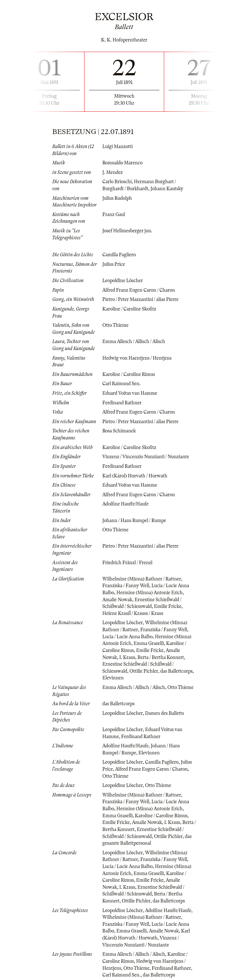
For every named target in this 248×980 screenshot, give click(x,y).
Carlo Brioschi (117, 182)
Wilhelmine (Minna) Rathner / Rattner (142, 579)
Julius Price (114, 264)
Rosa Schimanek (119, 431)
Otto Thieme (115, 325)
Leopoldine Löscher (123, 281)
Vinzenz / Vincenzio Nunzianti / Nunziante (146, 457)
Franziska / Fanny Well (126, 586)
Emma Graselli (149, 643)
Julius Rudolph (117, 198)
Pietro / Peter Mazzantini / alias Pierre (140, 299)
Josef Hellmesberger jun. (127, 231)
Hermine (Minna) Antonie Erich (150, 593)
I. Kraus (127, 657)
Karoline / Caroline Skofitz (129, 309)
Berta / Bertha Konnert (161, 657)
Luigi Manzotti (117, 146)
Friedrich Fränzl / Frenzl (127, 563)
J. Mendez (113, 172)
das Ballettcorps (176, 671)
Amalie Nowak (117, 600)
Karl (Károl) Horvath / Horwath (135, 476)
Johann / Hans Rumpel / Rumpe (134, 520)
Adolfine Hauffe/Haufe (125, 504)
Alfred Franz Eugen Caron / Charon (139, 290)
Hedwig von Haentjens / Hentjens (137, 358)
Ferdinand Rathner (122, 403)
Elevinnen (113, 678)
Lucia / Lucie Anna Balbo (128, 637)
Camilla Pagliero (119, 255)
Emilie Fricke (168, 606)
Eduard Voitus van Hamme (130, 393)
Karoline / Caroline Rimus (129, 374)
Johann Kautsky (167, 189)
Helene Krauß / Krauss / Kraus (133, 613)
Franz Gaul (114, 214)
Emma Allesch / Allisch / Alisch (134, 341)
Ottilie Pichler (144, 671)
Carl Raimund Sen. (121, 384)
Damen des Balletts (164, 713)
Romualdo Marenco (122, 163)
